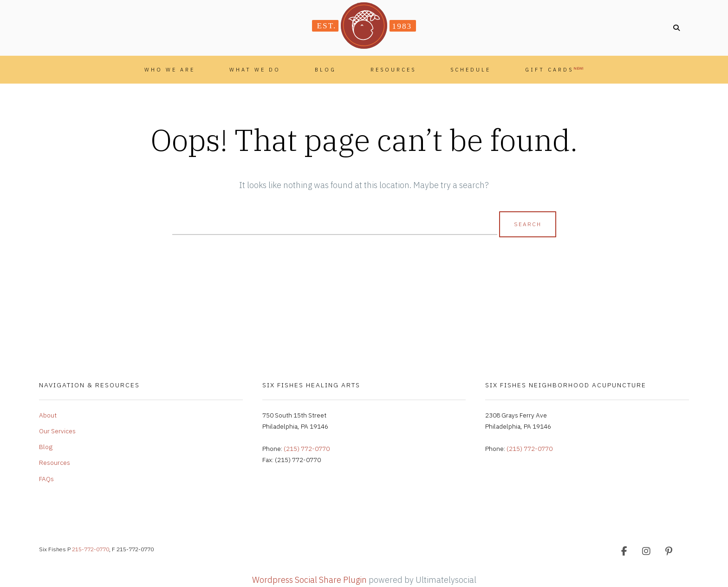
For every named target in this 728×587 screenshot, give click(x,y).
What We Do (255, 70)
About (48, 415)
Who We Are (170, 70)
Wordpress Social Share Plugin (310, 580)
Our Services (57, 431)
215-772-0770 (91, 549)
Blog (325, 70)
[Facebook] (624, 551)
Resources (393, 70)
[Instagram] (646, 551)
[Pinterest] (669, 551)
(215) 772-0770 (307, 449)
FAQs (46, 479)
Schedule (471, 70)
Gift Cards (554, 69)
